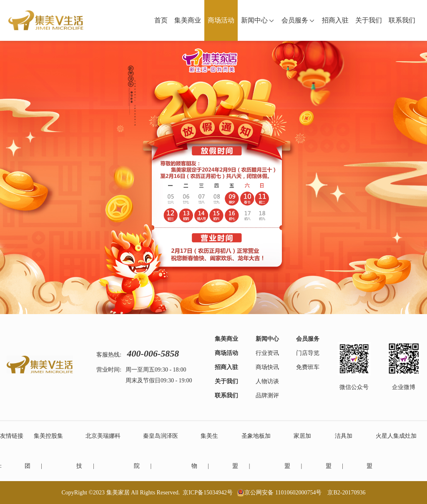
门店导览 (308, 353)
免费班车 (308, 367)
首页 (161, 20)
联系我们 (402, 20)
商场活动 (221, 20)
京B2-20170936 (346, 493)
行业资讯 (267, 353)
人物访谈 (267, 381)
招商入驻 (335, 20)
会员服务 (298, 20)
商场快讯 (267, 367)
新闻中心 (258, 20)
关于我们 (369, 20)
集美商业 (188, 20)
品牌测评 (267, 395)
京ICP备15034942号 (208, 493)
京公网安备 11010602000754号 (283, 493)
